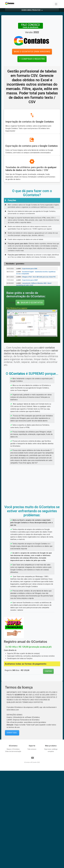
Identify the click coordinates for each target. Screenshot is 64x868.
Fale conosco (32, 749)
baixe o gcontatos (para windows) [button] (32, 52)
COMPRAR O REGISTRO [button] (32, 59)
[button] (32, 10)
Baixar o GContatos (13, 749)
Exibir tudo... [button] (12, 733)
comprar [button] (48, 671)
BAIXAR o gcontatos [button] (30, 303)
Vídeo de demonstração (13, 751)
